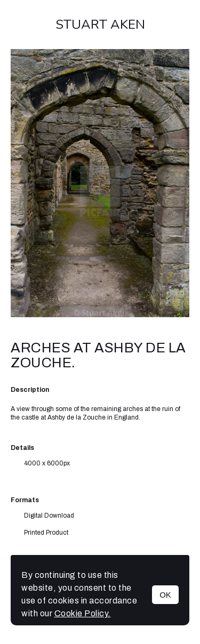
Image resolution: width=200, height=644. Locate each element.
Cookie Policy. (83, 613)
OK (165, 595)
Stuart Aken (100, 25)
